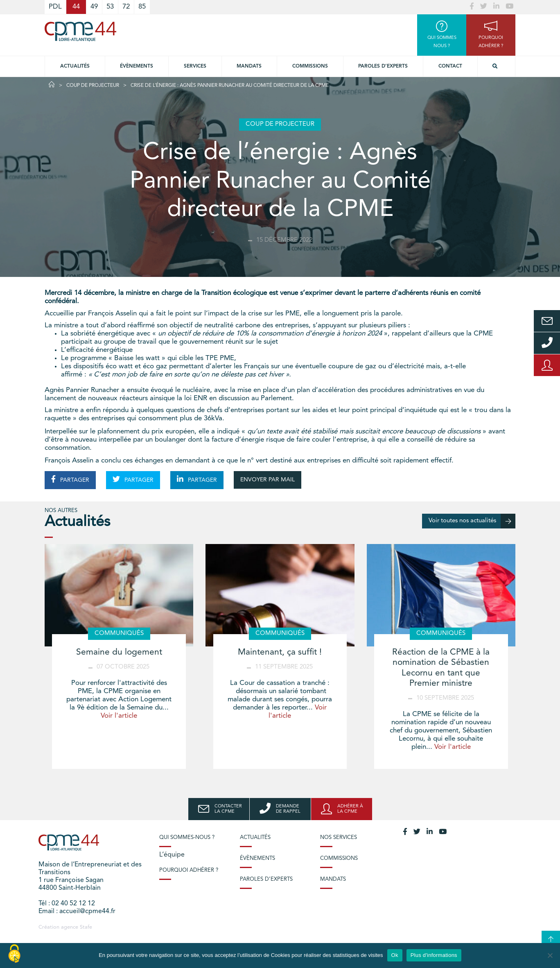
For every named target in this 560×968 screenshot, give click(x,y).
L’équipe (172, 855)
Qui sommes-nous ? (187, 838)
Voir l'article (119, 716)
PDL (55, 7)
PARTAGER (70, 479)
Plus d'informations (434, 955)
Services (195, 66)
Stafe (86, 927)
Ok (395, 955)
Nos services (339, 838)
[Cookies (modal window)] (14, 954)
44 (76, 7)
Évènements (137, 66)
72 (126, 7)
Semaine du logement (119, 652)
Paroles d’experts (383, 66)
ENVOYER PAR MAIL (268, 480)
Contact (450, 66)
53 (110, 7)
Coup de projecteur (93, 86)
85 (142, 7)
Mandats (249, 66)
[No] (550, 955)
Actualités (75, 66)
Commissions (310, 66)
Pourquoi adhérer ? (189, 870)
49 (94, 7)
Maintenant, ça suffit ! (280, 652)
